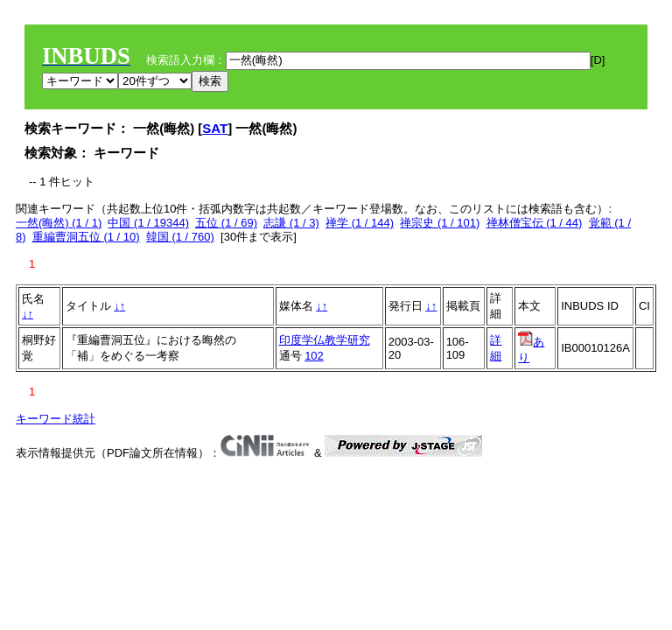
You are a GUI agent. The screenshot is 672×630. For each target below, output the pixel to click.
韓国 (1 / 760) (180, 237)
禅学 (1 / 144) (360, 223)
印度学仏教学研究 (325, 340)
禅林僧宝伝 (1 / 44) (535, 223)
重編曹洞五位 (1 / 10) (86, 237)
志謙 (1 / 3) (291, 223)
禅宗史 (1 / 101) (440, 223)
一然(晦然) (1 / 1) (59, 223)
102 (314, 356)
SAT (215, 128)
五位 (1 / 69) (226, 223)
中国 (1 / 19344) (148, 223)
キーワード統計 (56, 419)
